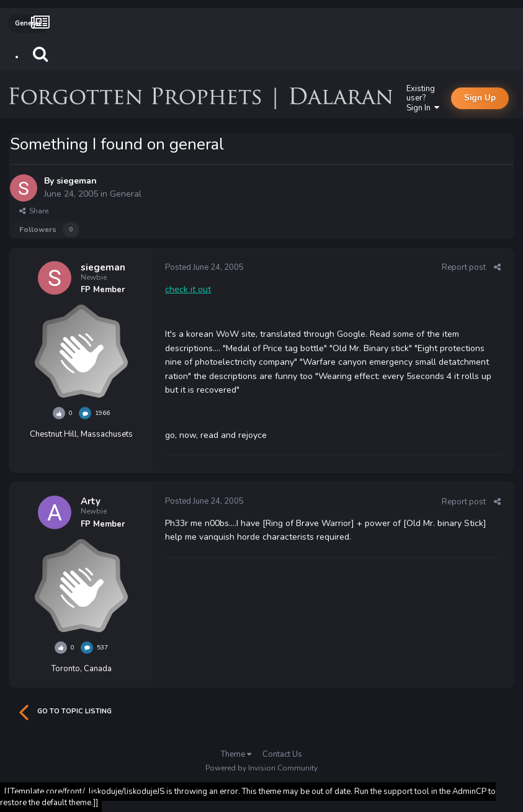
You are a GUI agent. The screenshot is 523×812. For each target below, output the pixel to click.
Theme (236, 754)
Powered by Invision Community (261, 768)
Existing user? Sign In (423, 98)
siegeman (77, 181)
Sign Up (480, 98)
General (126, 194)
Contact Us (282, 754)
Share (34, 211)
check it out (188, 289)
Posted (204, 267)
